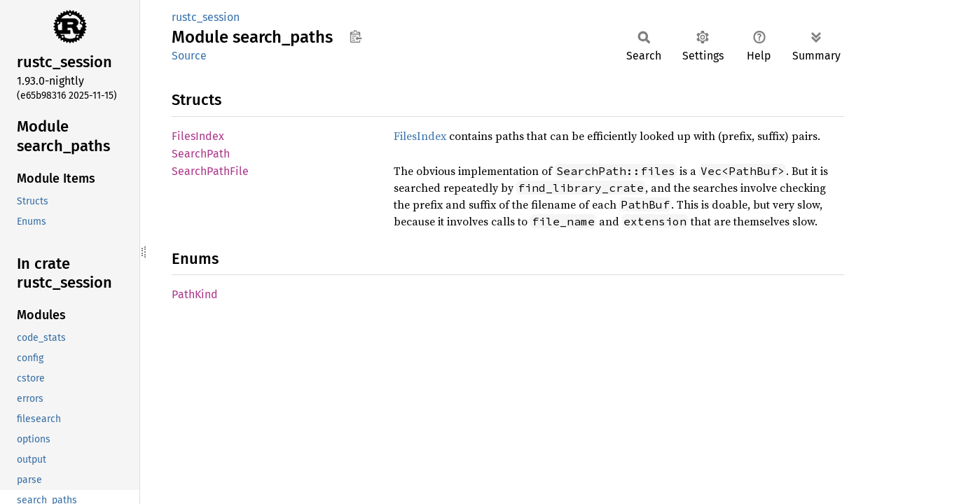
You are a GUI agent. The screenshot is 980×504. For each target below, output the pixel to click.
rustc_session (206, 17)
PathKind (195, 294)
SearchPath (201, 154)
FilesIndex (198, 136)
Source (189, 56)
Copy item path (356, 36)
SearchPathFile (210, 171)
